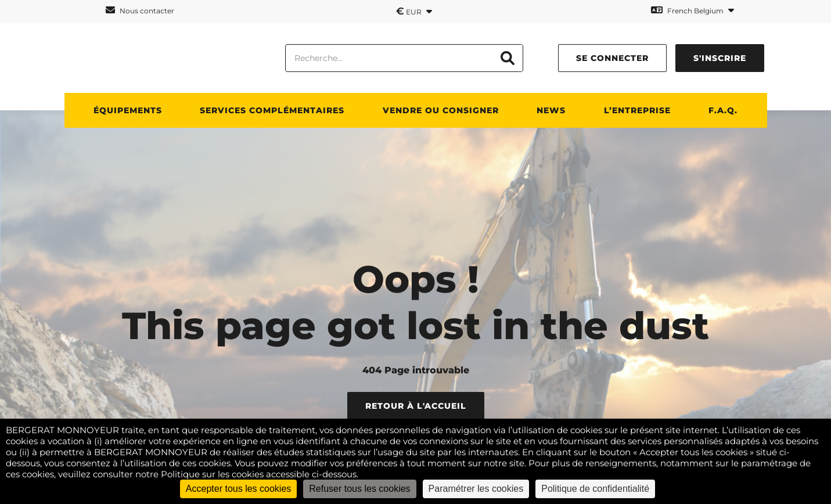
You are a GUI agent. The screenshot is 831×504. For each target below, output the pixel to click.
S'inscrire (720, 58)
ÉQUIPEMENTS (128, 110)
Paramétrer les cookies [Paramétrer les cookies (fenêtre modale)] (476, 489)
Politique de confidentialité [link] (595, 489)
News (551, 110)
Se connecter (612, 58)
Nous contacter (140, 10)
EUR (414, 11)
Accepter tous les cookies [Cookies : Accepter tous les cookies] (238, 489)
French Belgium (692, 10)
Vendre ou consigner (441, 110)
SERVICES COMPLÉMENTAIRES (272, 110)
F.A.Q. (723, 110)
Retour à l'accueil (416, 406)
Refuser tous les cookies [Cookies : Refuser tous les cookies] (359, 489)
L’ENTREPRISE (637, 110)
